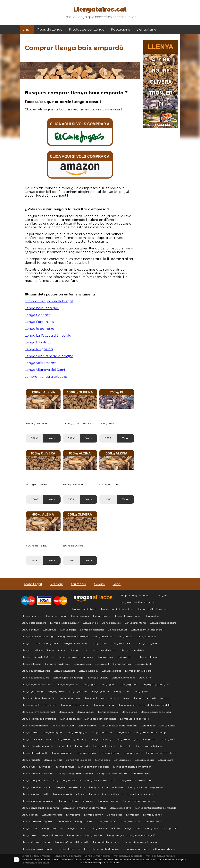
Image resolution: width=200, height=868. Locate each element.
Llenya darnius (122, 664)
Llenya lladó (148, 726)
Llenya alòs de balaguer (64, 623)
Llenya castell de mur (104, 650)
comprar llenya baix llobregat (49, 301)
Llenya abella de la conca (153, 609)
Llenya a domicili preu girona (117, 609)
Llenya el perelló (111, 671)
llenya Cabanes (38, 315)
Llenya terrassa (131, 821)
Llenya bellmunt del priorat (147, 630)
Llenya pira (126, 746)
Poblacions (121, 29)
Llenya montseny (101, 739)
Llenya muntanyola (127, 739)
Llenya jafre (141, 691)
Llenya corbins (82, 664)
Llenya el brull (143, 664)
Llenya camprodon (123, 643)
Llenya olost (64, 746)
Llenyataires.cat (100, 9)
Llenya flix (145, 678)
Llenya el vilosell (98, 678)
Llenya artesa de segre (163, 623)
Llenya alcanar (80, 616)
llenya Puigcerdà (39, 349)
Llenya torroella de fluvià (105, 828)
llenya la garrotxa (40, 329)
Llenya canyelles (148, 643)
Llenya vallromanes (51, 835)
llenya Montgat (38, 342)
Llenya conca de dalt (57, 664)
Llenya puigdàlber (62, 753)
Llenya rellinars (53, 760)
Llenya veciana (94, 835)
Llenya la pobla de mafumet (39, 705)
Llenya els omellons (123, 678)
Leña (117, 584)
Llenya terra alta (108, 821)
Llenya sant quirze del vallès (76, 801)
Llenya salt (46, 767)
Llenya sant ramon (108, 801)
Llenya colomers (32, 664)
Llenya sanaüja (65, 767)
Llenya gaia (89, 684)
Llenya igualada (101, 691)
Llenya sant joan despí (35, 780)
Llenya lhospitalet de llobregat (119, 726)
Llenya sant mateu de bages (69, 794)
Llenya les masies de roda (156, 712)
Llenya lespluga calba (35, 726)
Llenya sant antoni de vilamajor (132, 767)
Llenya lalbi (66, 712)
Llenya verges (115, 835)
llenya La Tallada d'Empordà (48, 336)
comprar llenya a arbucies (46, 377)
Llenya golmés (55, 691)
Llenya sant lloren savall (36, 787)
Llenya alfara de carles (127, 616)
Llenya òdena (132, 849)
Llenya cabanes (31, 643)
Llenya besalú (126, 636)
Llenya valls (74, 835)
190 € (34, 560)
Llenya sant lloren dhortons (136, 780)
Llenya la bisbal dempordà (38, 698)
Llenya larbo (129, 712)
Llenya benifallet (103, 636)
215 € (108, 499)
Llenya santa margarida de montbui (84, 808)
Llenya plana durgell (34, 753)
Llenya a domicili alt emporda (137, 602)
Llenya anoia (90, 623)
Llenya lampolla (108, 712)
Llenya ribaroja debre (79, 760)
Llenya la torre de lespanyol (38, 712)
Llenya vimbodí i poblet (106, 849)
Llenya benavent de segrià (74, 636)
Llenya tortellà (133, 828)
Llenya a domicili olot (83, 609)
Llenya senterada (52, 815)
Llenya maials (30, 732)
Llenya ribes (102, 760)
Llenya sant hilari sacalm (112, 774)
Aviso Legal (33, 584)
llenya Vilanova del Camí (45, 370)
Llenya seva (73, 815)
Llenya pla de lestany (149, 746)
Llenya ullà (171, 828)
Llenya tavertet (84, 821)
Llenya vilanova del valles (73, 849)
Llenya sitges (115, 815)
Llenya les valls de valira (135, 719)
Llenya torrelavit (77, 828)
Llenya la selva (127, 705)
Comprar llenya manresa (135, 595)
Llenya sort (133, 815)
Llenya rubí (29, 767)
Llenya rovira (165, 760)
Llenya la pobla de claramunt (152, 698)
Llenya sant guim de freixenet (76, 774)
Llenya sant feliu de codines (38, 774)
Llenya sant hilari (141, 774)
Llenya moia (123, 732)
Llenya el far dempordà (36, 671)
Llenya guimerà (77, 691)
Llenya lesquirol (87, 726)
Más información (29, 860)
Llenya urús (29, 835)
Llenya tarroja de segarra (37, 821)
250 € (71, 499)
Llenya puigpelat (110, 753)
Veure (52, 438)
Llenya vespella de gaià (142, 835)
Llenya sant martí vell (35, 794)
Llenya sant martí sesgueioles (146, 787)
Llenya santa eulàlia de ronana (40, 808)
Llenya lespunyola (63, 726)
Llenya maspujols (77, 732)
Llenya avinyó (30, 630)
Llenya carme (79, 650)
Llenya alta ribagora (34, 623)
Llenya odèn (170, 739)
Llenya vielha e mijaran (36, 842)
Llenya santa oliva (121, 808)
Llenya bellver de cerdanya (38, 636)
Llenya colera (105, 657)
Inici (27, 29)
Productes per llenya (87, 29)
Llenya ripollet (122, 760)
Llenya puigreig (133, 753)
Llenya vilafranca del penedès (71, 842)
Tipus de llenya (50, 29)
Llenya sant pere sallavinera (39, 801)
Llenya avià (50, 630)
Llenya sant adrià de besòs (94, 767)
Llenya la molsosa (120, 698)
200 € (35, 499)
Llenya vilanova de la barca (140, 842)
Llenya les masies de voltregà (39, 719)
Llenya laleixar (86, 712)
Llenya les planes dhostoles (100, 719)
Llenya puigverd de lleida (161, 753)
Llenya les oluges (70, 719)
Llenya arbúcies (111, 623)
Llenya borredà (147, 636)
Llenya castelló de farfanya (38, 657)
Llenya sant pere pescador (138, 794)
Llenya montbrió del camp (150, 732)
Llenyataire (146, 29)
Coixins (99, 584)
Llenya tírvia (153, 828)
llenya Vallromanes (41, 363)
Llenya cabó (52, 643)
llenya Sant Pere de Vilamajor (49, 356)
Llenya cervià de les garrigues (75, 657)
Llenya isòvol (122, 691)
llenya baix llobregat (42, 308)
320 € (34, 438)
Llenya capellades (33, 650)
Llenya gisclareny (32, 691)
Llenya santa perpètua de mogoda (156, 808)
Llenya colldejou (149, 657)
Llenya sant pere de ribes (104, 794)
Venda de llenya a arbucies (160, 849)
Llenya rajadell (31, 760)
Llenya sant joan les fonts (67, 780)
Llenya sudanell (153, 815)
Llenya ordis (82, 746)
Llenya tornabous (53, 828)
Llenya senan (30, 815)
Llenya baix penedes (92, 630)
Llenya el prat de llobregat (69, 678)
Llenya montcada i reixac (37, 739)
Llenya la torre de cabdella (155, 705)
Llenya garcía (108, 684)
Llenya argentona (135, 623)
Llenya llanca (167, 726)
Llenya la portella (103, 705)
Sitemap (56, 584)
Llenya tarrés (63, 821)
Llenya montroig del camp (71, 739)
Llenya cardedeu (57, 650)
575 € (108, 438)
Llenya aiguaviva (32, 616)
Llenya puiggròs (86, 753)
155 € (71, 560)
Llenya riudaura (144, 760)
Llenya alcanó (102, 616)
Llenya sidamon (94, 815)
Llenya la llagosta (94, 698)
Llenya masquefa (101, 732)
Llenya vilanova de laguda (38, 849)
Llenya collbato (126, 657)
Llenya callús (100, 643)
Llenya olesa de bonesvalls (37, 746)
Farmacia (79, 584)
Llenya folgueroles (68, 684)
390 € (71, 438)
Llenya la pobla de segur (74, 705)
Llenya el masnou (64, 671)
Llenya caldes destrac (75, 643)
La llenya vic (161, 595)
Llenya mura (151, 739)
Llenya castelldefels (133, 650)
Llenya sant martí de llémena (107, 787)
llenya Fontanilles (39, 322)
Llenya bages (68, 630)
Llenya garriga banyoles (155, 684)
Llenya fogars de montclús (37, 684)
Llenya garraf (129, 684)
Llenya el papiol (88, 671)
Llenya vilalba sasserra (107, 842)
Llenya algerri (153, 616)
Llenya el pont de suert (35, 678)
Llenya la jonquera (69, 698)
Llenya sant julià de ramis (100, 780)
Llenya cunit (102, 664)
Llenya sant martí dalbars (70, 787)
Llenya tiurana (152, 821)
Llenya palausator (104, 746)
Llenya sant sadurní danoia (139, 801)
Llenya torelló (30, 828)
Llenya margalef (53, 732)
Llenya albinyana (57, 616)
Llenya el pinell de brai (139, 671)
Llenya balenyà (117, 630)
